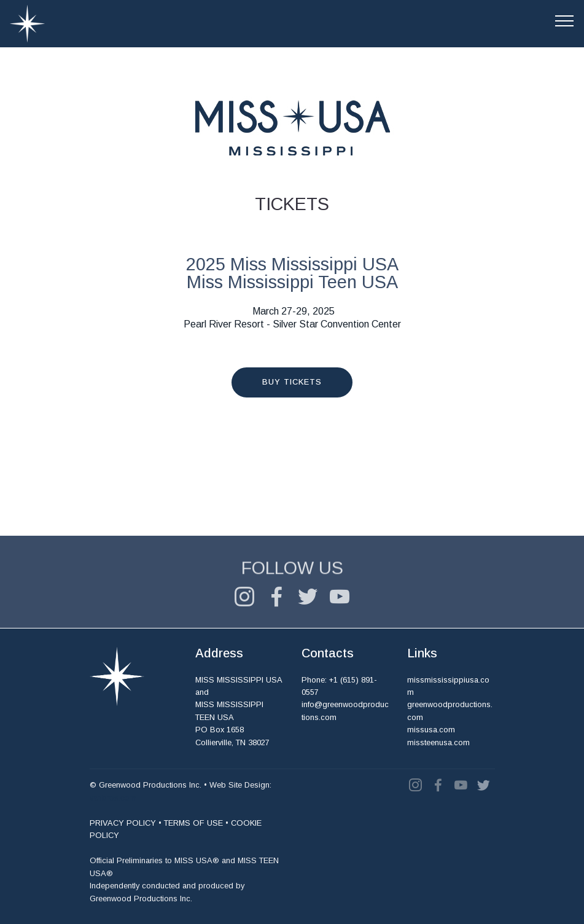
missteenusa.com (438, 742)
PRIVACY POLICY (123, 823)
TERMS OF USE (193, 823)
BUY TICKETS (292, 382)
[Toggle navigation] (565, 20)
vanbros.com (113, 798)
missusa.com (431, 730)
